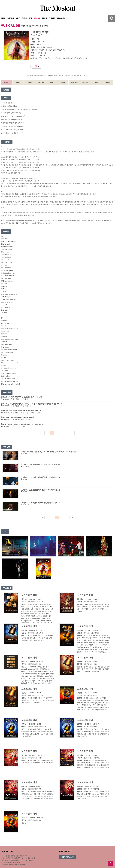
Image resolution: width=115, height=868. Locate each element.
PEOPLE (45, 18)
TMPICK (25, 18)
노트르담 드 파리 (29, 595)
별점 (52, 82)
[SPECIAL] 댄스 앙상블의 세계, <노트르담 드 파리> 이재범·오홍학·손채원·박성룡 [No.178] (32, 404)
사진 (96, 82)
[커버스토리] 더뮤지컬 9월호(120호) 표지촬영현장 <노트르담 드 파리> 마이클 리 (49, 452)
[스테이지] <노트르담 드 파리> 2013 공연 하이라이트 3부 (41, 464)
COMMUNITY (62, 18)
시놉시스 (40, 82)
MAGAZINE (10, 18)
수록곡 (63, 82)
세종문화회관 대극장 (45, 47)
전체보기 (7, 82)
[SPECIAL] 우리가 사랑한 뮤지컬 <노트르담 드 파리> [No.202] (22, 397)
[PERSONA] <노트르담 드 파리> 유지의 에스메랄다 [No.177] (21, 411)
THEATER (52, 18)
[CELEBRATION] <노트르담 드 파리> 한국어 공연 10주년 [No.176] (23, 424)
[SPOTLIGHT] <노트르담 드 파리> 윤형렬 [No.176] (18, 417)
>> (77, 433)
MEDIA (18, 18)
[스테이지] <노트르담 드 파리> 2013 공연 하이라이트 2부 (41, 477)
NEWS (3, 18)
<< (37, 433)
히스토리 (108, 82)
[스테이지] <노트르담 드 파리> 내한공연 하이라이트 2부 (40, 503)
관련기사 (74, 82)
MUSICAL (37, 18)
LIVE (31, 18)
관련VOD (85, 82)
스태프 (29, 82)
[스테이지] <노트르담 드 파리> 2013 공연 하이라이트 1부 (41, 490)
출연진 (18, 82)
